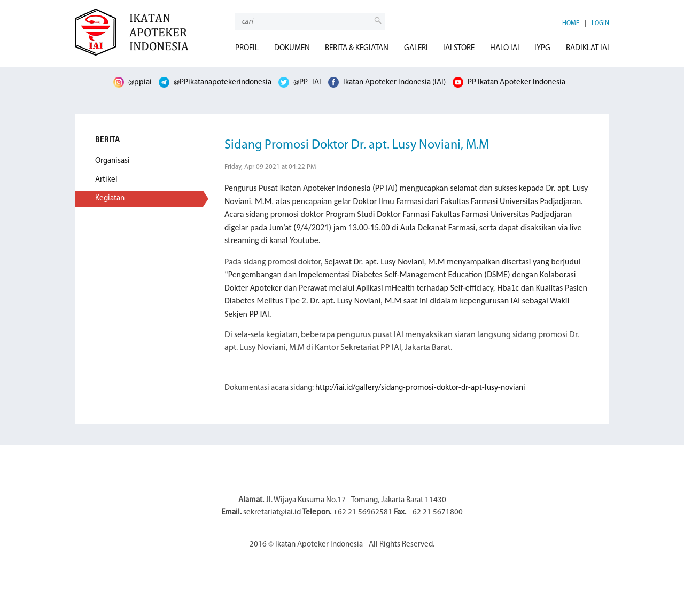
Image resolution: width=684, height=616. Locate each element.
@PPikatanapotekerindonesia (215, 83)
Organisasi (112, 161)
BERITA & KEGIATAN (357, 48)
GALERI (416, 48)
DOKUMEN (292, 48)
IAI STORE (459, 48)
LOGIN (600, 24)
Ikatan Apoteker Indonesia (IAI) (387, 83)
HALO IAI (505, 48)
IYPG (542, 48)
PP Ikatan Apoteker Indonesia (509, 83)
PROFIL (247, 48)
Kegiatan (110, 198)
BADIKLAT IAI (588, 48)
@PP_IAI (300, 83)
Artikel (106, 180)
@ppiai (133, 83)
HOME (571, 24)
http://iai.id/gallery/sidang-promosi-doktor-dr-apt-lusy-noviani (420, 388)
